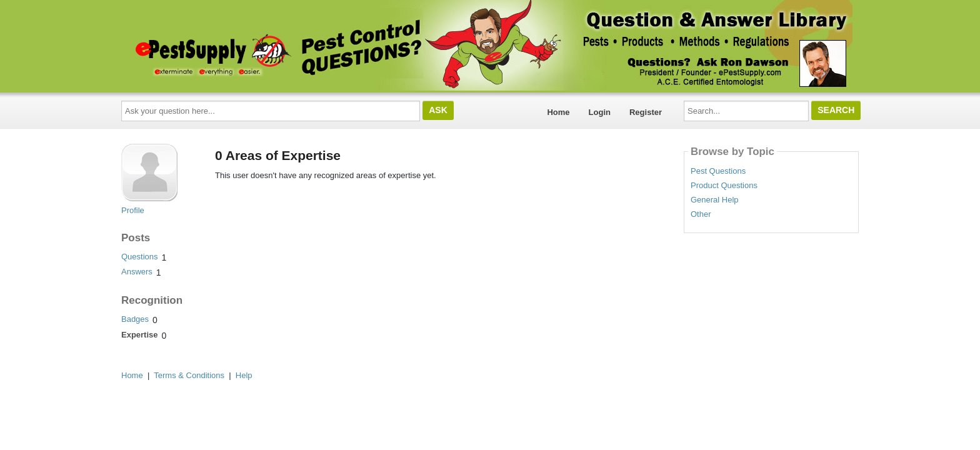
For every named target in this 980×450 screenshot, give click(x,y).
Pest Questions (718, 171)
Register (646, 112)
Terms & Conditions (189, 375)
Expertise (140, 335)
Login (600, 112)
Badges (135, 319)
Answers (137, 272)
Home (558, 112)
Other (701, 214)
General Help (715, 200)
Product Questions (724, 186)
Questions (140, 257)
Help (244, 375)
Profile (133, 210)
